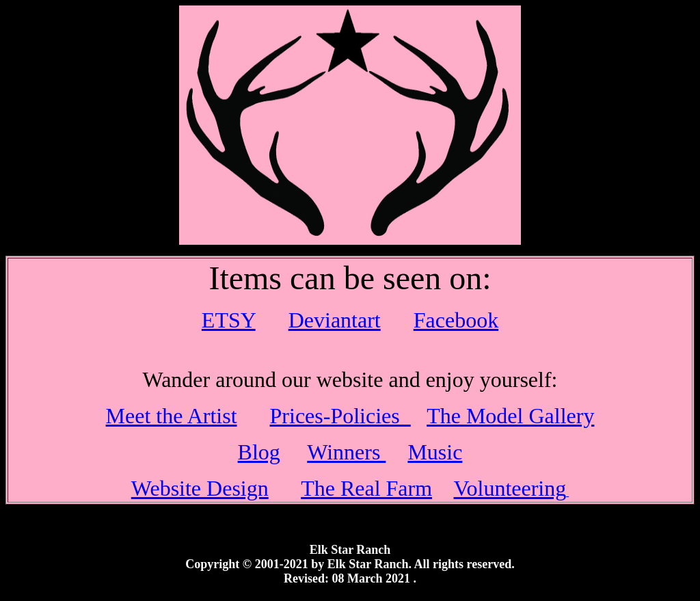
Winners (346, 452)
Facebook (456, 320)
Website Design (200, 488)
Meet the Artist (172, 416)
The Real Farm (366, 488)
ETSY (229, 320)
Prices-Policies (340, 416)
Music (435, 452)
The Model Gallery (510, 416)
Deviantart (335, 320)
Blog (259, 452)
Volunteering (510, 488)
